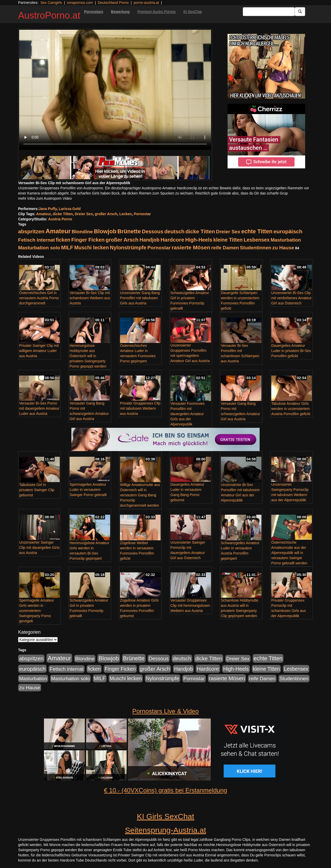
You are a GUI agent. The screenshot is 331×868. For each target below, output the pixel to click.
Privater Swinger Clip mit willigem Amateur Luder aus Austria (39, 351)
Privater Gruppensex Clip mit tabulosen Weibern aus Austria (140, 408)
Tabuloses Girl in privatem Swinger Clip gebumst (37, 490)
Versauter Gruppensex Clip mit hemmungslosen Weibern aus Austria (190, 605)
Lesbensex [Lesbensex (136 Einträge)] (257, 240)
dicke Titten (63, 214)
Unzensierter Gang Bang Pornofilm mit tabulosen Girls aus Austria (140, 298)
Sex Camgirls (51, 3)
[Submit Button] (300, 12)
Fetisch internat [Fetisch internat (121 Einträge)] (36, 240)
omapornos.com (80, 3)
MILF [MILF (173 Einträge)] (67, 248)
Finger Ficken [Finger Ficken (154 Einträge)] (88, 240)
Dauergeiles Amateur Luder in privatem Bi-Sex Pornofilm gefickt (291, 351)
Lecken (125, 214)
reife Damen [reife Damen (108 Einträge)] (225, 248)
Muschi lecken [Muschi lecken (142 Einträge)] (92, 248)
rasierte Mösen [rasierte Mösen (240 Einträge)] (191, 247)
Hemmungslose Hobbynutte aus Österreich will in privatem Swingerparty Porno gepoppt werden (88, 356)
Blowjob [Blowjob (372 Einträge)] (105, 231)
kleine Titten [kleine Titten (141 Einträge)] (228, 240)
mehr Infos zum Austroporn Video (45, 198)
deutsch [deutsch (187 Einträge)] (174, 231)
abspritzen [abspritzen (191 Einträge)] (31, 231)
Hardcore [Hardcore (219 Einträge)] (172, 240)
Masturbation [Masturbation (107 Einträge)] (286, 240)
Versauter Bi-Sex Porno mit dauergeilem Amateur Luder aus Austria (39, 408)
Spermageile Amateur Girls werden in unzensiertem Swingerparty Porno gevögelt (37, 611)
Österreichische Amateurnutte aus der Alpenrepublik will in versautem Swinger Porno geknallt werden (289, 553)
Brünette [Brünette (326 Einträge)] (129, 231)
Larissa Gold (70, 209)
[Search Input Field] (269, 12)
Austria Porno (60, 219)
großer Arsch (106, 214)
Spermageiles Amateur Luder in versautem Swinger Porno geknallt (88, 490)
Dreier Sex (84, 214)
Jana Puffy (48, 209)
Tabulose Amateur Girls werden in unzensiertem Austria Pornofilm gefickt (291, 409)
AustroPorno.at (49, 15)
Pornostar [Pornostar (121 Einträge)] (159, 248)
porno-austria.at (146, 3)
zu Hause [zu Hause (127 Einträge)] (283, 248)
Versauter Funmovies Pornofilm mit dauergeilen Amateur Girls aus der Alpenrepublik (187, 414)
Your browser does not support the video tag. (115, 90)
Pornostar (142, 214)
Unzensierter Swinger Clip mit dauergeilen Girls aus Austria (39, 548)
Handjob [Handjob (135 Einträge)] (149, 240)
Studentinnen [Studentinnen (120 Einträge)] (256, 248)
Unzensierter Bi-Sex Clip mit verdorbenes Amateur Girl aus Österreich (291, 298)
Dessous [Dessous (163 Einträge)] (153, 231)
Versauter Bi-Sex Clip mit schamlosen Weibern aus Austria (90, 298)
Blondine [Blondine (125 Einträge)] (82, 232)
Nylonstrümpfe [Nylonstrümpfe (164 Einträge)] (128, 248)
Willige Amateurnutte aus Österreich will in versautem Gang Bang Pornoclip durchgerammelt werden (140, 495)
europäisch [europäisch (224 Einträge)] (288, 231)
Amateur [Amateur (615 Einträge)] (58, 231)
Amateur (43, 214)
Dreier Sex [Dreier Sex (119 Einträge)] (228, 232)
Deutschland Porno (113, 3)
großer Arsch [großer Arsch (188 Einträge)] (122, 240)
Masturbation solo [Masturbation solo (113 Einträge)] (39, 248)
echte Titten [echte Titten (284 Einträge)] (257, 231)
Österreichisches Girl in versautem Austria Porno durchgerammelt (39, 298)
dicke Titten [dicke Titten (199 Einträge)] (200, 231)
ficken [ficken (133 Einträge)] (63, 240)
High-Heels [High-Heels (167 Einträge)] (199, 240)
